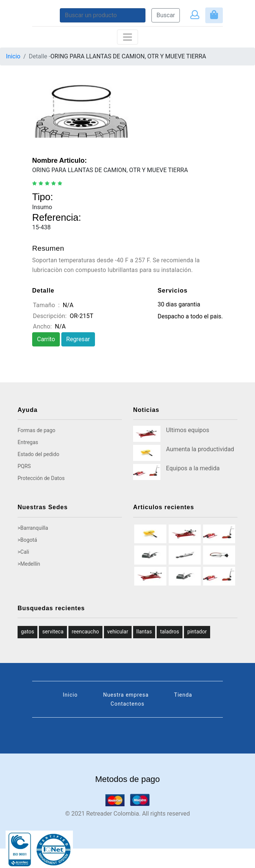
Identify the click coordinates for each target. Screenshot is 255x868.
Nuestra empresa (126, 695)
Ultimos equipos (188, 430)
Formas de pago (36, 430)
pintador (197, 632)
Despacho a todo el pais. (190, 316)
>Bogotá (27, 540)
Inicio (13, 56)
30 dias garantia (179, 304)
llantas (144, 632)
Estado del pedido (38, 454)
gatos (27, 632)
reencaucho (85, 632)
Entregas (28, 442)
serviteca (53, 632)
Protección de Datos (41, 478)
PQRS (24, 466)
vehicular (118, 632)
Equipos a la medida (193, 468)
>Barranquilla (33, 528)
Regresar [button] (78, 339)
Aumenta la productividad (200, 449)
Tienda (183, 695)
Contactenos (127, 704)
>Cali (23, 552)
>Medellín (29, 564)
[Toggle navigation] (127, 37)
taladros (170, 632)
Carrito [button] (46, 339)
